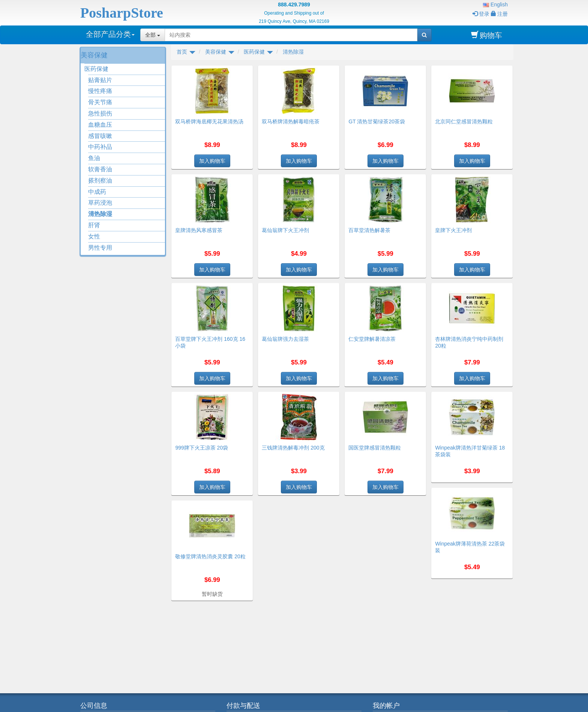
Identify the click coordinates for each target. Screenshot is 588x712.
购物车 (487, 35)
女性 (94, 236)
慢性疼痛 (100, 91)
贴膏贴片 (100, 80)
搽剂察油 (100, 181)
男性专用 (100, 248)
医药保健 (96, 69)
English (495, 4)
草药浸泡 (100, 203)
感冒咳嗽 (100, 136)
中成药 (97, 192)
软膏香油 (100, 169)
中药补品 (100, 147)
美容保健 (94, 55)
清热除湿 (100, 214)
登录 (481, 14)
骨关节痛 (100, 102)
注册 (499, 14)
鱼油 (94, 158)
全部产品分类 (110, 34)
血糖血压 (100, 125)
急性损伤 (100, 113)
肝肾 (94, 225)
